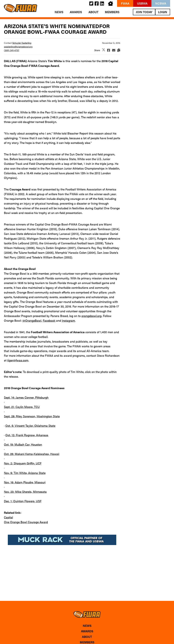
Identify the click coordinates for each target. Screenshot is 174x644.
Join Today (144, 12)
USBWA (142, 3)
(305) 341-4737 (12, 50)
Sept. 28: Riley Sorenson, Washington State (32, 416)
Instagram (68, 320)
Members (112, 12)
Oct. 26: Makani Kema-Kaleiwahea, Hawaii (32, 454)
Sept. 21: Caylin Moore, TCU (22, 407)
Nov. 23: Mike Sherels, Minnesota (25, 492)
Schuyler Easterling (22, 43)
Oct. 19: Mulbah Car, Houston (23, 444)
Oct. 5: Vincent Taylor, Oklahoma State (30, 426)
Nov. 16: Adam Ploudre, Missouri (25, 482)
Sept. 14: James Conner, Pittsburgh (26, 397)
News (59, 12)
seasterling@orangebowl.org (18, 47)
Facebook (49, 320)
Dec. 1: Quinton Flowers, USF (23, 501)
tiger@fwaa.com (18, 360)
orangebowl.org (91, 316)
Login (163, 12)
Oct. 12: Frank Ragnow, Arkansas (27, 435)
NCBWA (161, 3)
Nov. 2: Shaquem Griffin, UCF (23, 463)
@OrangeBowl (32, 320)
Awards (76, 12)
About (93, 12)
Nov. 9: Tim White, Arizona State (25, 473)
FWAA (125, 3)
